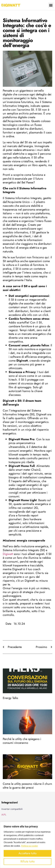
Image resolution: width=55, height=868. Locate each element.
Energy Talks (10, 698)
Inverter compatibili (12, 809)
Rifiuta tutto (28, 861)
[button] (51, 5)
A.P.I (4, 815)
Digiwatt (8, 554)
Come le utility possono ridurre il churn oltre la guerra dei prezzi (27, 786)
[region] (27, 845)
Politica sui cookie (29, 846)
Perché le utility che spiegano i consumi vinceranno (22, 741)
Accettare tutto (27, 853)
